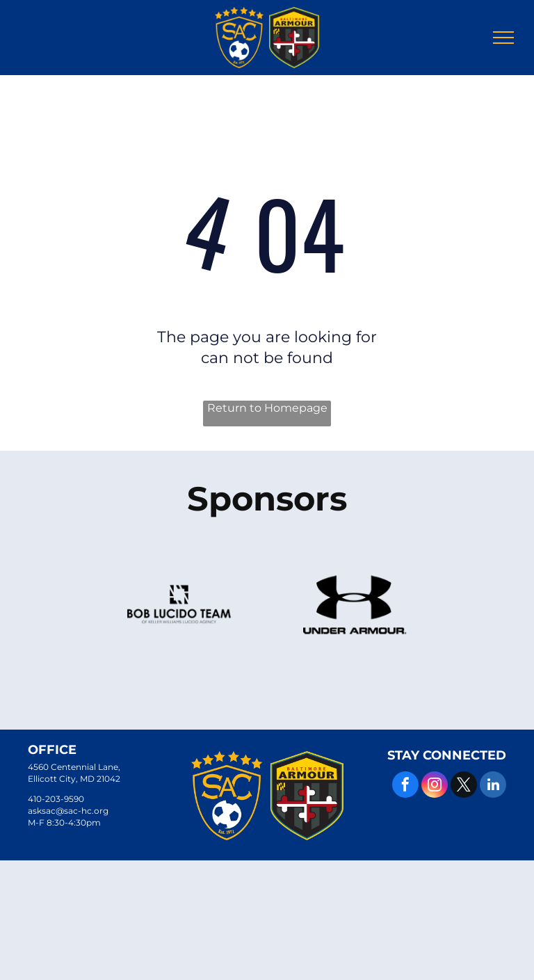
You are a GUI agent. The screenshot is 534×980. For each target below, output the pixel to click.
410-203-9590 (56, 799)
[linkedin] (493, 786)
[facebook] (405, 786)
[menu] (503, 38)
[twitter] (464, 786)
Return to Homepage (267, 408)
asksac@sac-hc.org (68, 811)
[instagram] (435, 786)
